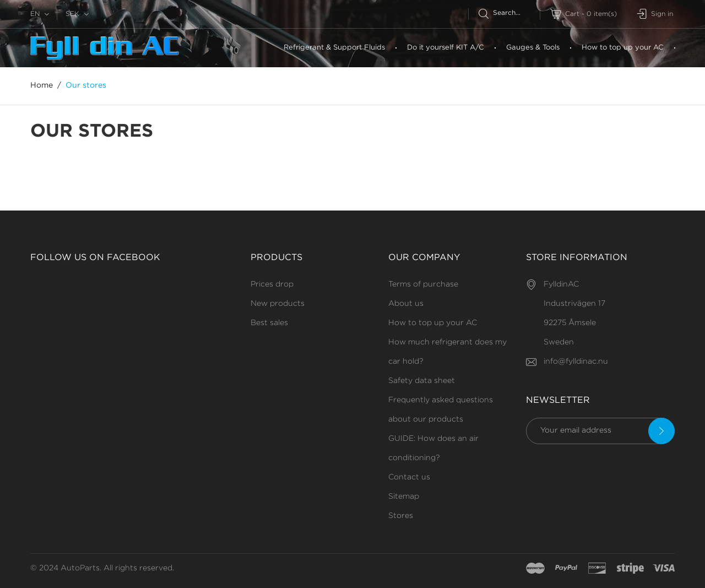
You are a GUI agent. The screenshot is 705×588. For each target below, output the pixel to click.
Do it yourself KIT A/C (446, 48)
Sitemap (404, 497)
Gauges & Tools (533, 48)
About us (406, 304)
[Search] (509, 13)
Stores (401, 516)
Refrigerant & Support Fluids (334, 48)
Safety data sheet (422, 381)
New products (278, 304)
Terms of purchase (423, 284)
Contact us (409, 477)
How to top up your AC (623, 48)
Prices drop (272, 284)
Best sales (269, 323)
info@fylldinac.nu (576, 362)
